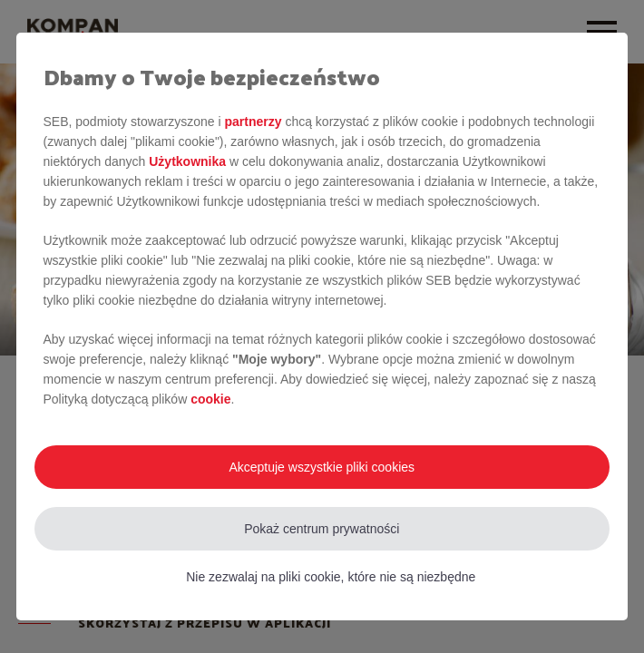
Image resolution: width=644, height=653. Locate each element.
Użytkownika (187, 161)
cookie (210, 399)
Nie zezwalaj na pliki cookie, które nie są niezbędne (331, 577)
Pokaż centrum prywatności (322, 529)
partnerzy (253, 122)
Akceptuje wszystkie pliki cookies (322, 467)
